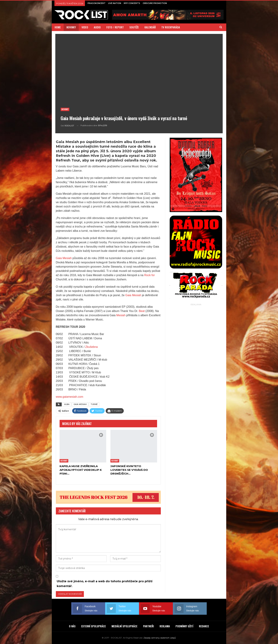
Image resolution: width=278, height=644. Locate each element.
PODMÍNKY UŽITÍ (184, 626)
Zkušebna (91, 347)
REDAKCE (204, 626)
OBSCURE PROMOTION (155, 3)
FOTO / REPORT (115, 27)
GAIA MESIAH (80, 404)
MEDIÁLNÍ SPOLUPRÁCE (124, 626)
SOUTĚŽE (134, 27)
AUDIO (97, 27)
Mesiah (121, 315)
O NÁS (72, 626)
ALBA (67, 404)
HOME (58, 27)
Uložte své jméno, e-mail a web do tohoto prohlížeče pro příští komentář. (105, 584)
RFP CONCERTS (132, 3)
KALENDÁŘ (150, 27)
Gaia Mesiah (64, 258)
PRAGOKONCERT (97, 3)
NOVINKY (71, 27)
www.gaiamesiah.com (70, 397)
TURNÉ (94, 404)
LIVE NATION (115, 3)
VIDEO (85, 27)
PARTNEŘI (148, 626)
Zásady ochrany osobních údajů (160, 638)
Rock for (149, 275)
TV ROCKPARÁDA (171, 27)
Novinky (65, 109)
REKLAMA (165, 626)
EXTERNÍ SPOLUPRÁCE (94, 626)
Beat (142, 311)
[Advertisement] (196, 360)
